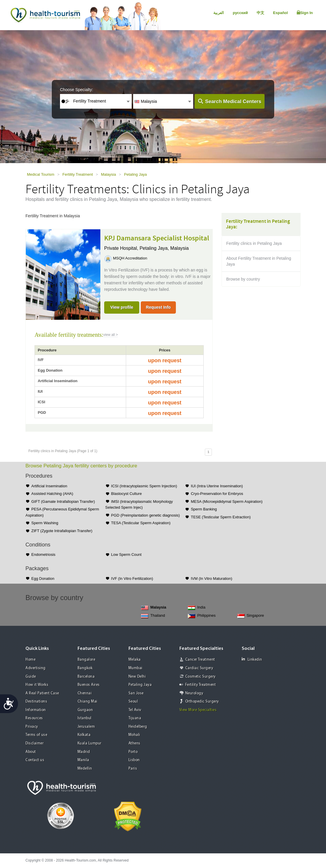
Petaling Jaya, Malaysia (164, 248)
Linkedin (252, 659)
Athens (134, 743)
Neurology (194, 693)
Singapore (251, 616)
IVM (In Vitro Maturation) (211, 579)
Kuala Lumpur (90, 743)
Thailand (153, 616)
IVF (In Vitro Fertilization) (132, 579)
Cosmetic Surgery (200, 677)
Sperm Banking (204, 509)
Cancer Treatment (200, 660)
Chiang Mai (87, 702)
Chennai (85, 693)
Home (30, 660)
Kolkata (84, 735)
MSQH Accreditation (130, 258)
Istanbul (85, 718)
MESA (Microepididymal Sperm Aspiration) (227, 502)
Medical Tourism (41, 174)
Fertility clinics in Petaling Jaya (254, 243)
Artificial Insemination (49, 486)
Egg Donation (43, 579)
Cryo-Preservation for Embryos (217, 494)
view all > (111, 335)
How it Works (37, 685)
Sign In (305, 13)
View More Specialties (198, 710)
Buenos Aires (89, 685)
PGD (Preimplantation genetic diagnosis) (146, 515)
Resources (34, 718)
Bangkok (85, 668)
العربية (219, 13)
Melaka (135, 660)
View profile (122, 307)
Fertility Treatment (78, 174)
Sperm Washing (45, 523)
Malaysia (108, 174)
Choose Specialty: (77, 90)
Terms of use (36, 735)
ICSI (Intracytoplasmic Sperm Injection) (144, 486)
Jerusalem (86, 727)
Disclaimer (35, 743)
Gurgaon (85, 710)
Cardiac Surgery (199, 668)
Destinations (36, 702)
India (197, 608)
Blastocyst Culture (127, 494)
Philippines (202, 616)
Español (280, 13)
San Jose (136, 693)
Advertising (36, 668)
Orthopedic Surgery (202, 702)
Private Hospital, (122, 248)
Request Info (158, 307)
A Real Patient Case (42, 693)
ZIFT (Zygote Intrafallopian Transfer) (62, 531)
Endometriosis (43, 555)
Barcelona (86, 677)
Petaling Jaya (135, 174)
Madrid (84, 752)
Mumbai (135, 668)
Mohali (134, 735)
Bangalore (86, 660)
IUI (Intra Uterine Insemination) (217, 486)
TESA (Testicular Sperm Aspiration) (141, 523)
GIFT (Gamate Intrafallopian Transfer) (63, 502)
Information (36, 710)
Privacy (32, 727)
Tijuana (135, 718)
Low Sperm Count (126, 555)
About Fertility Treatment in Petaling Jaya (259, 261)
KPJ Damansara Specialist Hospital (157, 238)
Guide (31, 677)
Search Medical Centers (233, 101)
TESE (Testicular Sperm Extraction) (221, 517)
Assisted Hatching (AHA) (52, 494)
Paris (133, 769)
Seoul (133, 702)
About (31, 752)
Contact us (35, 760)
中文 (260, 13)
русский (240, 13)
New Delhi (137, 677)
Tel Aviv (135, 710)
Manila (83, 760)
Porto (133, 752)
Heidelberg (138, 727)
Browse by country (243, 279)
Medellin (85, 769)
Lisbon (134, 760)
